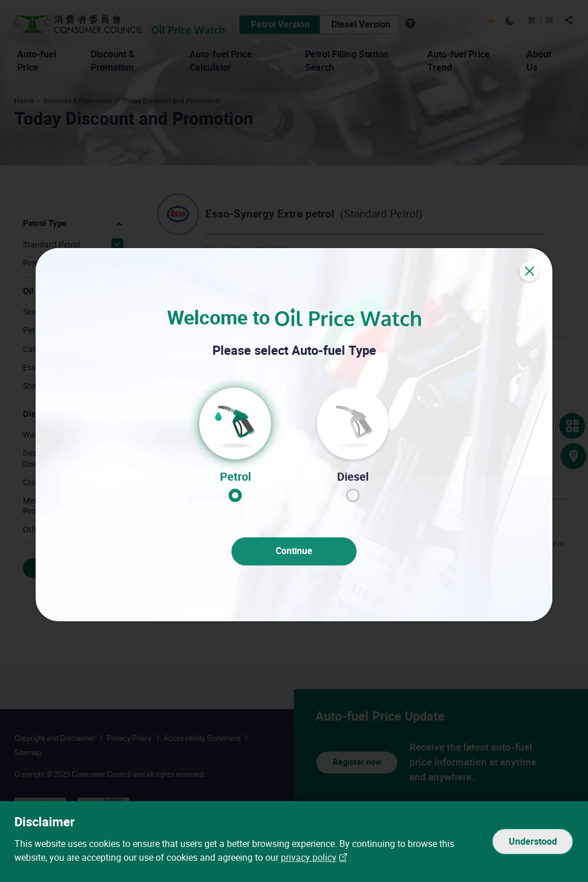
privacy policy (309, 858)
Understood (533, 842)
